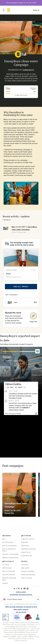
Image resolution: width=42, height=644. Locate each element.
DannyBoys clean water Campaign (24, 228)
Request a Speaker (28, 571)
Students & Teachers (28, 549)
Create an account (28, 539)
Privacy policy (21, 592)
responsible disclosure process (21, 595)
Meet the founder (9, 575)
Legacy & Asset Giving (10, 557)
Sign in (36, 10)
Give (4, 539)
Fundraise (25, 542)
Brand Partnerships (28, 575)
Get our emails (21, 612)
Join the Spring (8, 542)
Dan (13, 227)
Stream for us (26, 552)
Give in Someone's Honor (9, 550)
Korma (9, 274)
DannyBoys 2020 (15, 398)
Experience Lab (27, 555)
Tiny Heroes (25, 546)
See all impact (21, 287)
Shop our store (27, 578)
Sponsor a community (10, 554)
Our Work (6, 565)
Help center (25, 568)
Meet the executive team (9, 579)
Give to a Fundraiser (9, 546)
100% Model (7, 568)
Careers (5, 583)
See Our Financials (9, 571)
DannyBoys (28, 70)
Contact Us (25, 565)
